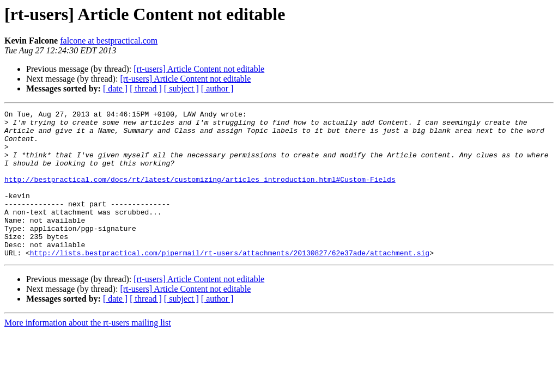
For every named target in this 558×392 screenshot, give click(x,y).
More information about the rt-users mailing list (88, 352)
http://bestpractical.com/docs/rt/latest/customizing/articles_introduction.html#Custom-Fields (200, 194)
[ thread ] (146, 88)
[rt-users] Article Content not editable (199, 69)
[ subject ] (181, 88)
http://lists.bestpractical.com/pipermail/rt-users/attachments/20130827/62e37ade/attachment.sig (230, 282)
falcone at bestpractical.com (109, 41)
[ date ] (115, 88)
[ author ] (217, 88)
